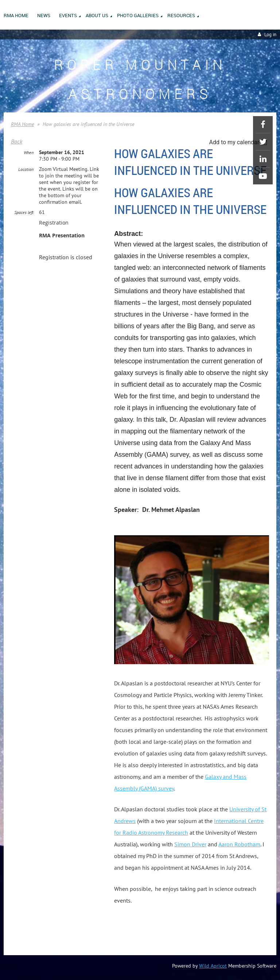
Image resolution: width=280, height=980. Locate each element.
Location (26, 169)
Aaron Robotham (239, 844)
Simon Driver (190, 844)
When (29, 152)
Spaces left (24, 212)
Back (17, 141)
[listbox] (239, 142)
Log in (270, 35)
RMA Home (22, 124)
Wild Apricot (213, 966)
